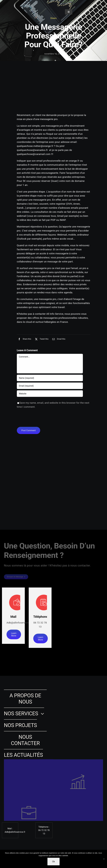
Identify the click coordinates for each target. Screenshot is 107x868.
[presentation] (37, 418)
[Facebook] (24, 339)
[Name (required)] (50, 378)
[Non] (104, 859)
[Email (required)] (50, 386)
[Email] (58, 339)
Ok (53, 862)
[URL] (50, 394)
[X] (41, 339)
